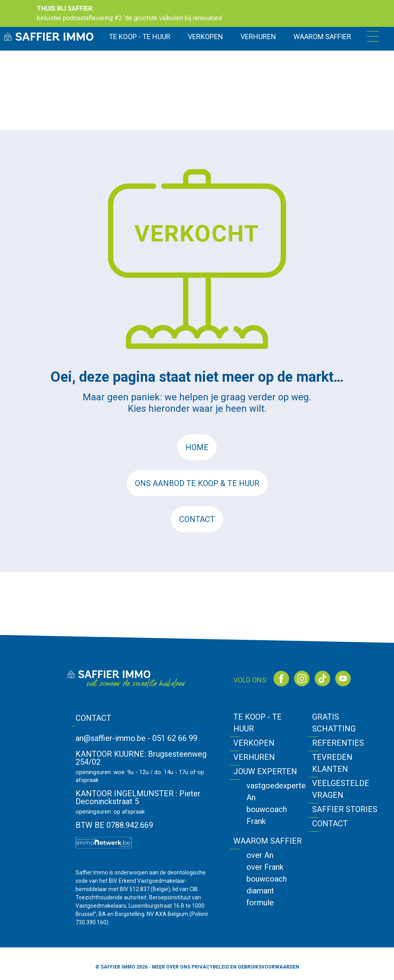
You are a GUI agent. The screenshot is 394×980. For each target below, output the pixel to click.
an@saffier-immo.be (111, 738)
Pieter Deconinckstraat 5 (138, 797)
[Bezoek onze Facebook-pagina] (281, 678)
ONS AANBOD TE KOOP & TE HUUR (197, 483)
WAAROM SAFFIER (322, 37)
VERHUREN (258, 37)
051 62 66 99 (175, 738)
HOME (197, 447)
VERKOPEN (206, 37)
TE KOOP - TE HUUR (140, 37)
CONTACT (197, 519)
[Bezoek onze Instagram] (302, 678)
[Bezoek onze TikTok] (322, 678)
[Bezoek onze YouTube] (343, 678)
